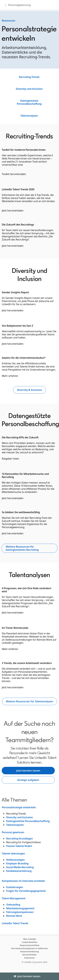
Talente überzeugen (13, 853)
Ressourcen (8, 21)
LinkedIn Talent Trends (15, 923)
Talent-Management (14, 898)
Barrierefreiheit (29, 955)
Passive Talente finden (19, 846)
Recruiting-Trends (29, 77)
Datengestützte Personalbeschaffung (29, 102)
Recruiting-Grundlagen (19, 839)
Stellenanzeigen (15, 860)
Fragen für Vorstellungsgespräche (26, 891)
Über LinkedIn (29, 939)
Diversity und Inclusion (29, 89)
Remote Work (14, 916)
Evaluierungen (14, 887)
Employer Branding (17, 863)
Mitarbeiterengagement (20, 908)
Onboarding (13, 905)
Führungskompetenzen (20, 912)
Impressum (29, 958)
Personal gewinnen (13, 832)
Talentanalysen (29, 116)
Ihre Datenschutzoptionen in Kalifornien (29, 948)
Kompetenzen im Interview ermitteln (23, 881)
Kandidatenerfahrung (19, 871)
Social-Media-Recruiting (20, 867)
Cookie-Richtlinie (29, 942)
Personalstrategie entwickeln (19, 807)
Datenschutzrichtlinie (29, 945)
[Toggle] (54, 976)
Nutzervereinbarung (29, 952)
